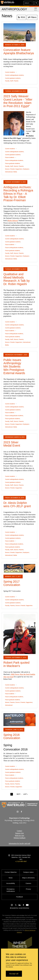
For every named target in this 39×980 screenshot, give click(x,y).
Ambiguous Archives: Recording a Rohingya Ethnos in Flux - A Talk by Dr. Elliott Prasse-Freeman (18, 194)
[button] (29, 3)
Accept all (14, 974)
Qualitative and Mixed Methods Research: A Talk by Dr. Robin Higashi (17, 279)
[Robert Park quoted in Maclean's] (19, 634)
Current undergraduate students (14, 75)
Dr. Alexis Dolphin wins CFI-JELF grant (17, 504)
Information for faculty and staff (19, 843)
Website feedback (19, 838)
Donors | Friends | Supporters (14, 169)
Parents (16, 81)
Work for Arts (19, 835)
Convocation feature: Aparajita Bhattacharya (19, 52)
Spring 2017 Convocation (12, 583)
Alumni (16, 166)
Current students (10, 72)
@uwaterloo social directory (19, 908)
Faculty (7, 81)
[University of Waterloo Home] (7, 3)
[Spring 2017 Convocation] (19, 568)
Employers (26, 169)
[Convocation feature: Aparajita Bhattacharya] (19, 32)
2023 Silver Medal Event (12, 444)
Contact (20, 831)
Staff (12, 81)
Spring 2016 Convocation (12, 736)
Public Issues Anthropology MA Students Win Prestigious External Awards (14, 367)
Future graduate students (12, 163)
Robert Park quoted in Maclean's (16, 664)
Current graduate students (13, 78)
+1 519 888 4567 (21, 861)
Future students (10, 157)
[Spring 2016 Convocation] (19, 720)
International (9, 172)
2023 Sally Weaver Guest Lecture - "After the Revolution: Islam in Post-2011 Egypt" (18, 101)
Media (15, 172)
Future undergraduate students (14, 160)
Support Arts (19, 833)
